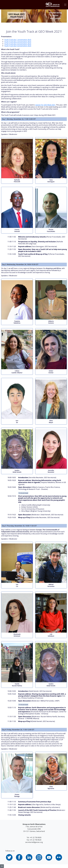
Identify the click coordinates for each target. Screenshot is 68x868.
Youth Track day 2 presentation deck (18, 42)
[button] (2, 866)
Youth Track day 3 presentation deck (18, 44)
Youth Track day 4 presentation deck (18, 46)
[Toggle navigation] (65, 5)
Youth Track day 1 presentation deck (18, 40)
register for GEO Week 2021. (45, 105)
